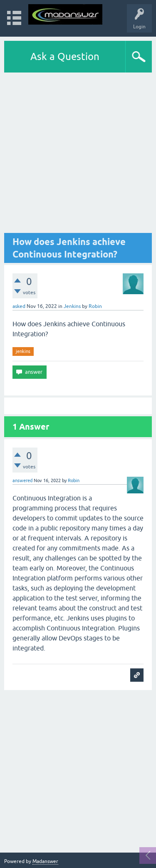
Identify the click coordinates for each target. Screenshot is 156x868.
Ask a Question (65, 56)
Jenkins (72, 306)
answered (22, 480)
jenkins (23, 351)
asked (19, 306)
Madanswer (45, 861)
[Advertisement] (78, 155)
